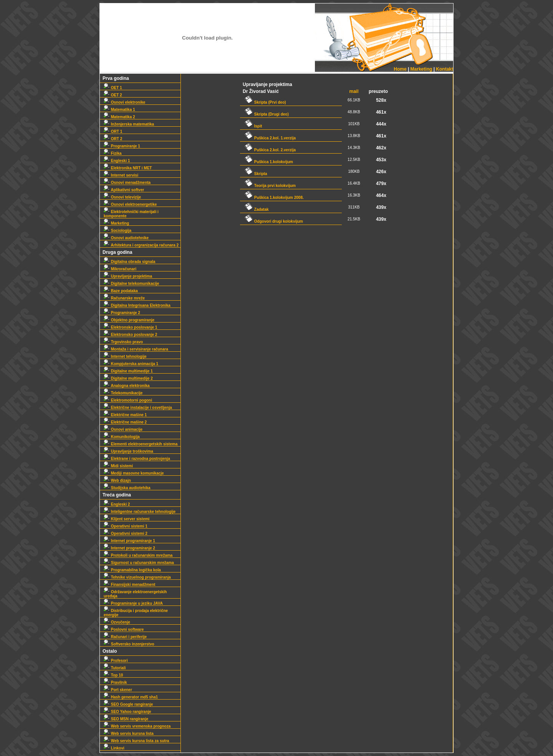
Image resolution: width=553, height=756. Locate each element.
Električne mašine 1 (125, 415)
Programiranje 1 (122, 146)
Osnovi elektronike (124, 102)
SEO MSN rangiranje (126, 719)
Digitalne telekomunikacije (131, 284)
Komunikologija (122, 437)
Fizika (113, 153)
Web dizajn (117, 481)
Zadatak (256, 209)
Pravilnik (115, 682)
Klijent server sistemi (127, 519)
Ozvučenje (117, 622)
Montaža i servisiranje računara (136, 349)
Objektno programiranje (129, 320)
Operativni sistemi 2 (126, 534)
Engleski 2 (117, 504)
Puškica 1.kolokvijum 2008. (274, 198)
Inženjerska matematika (129, 124)
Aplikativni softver (124, 190)
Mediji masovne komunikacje (134, 473)
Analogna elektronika (127, 386)
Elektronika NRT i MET (128, 168)
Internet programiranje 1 (129, 541)
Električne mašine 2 (125, 422)
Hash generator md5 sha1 (131, 697)
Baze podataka (121, 291)
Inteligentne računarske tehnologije (140, 512)
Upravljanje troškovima (128, 451)
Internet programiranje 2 (129, 548)
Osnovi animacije (123, 429)
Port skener (118, 690)
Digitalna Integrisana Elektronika (137, 305)
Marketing (421, 69)
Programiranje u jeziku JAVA (133, 603)
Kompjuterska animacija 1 (131, 364)
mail (354, 91)
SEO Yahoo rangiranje (127, 712)
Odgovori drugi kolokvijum (273, 221)
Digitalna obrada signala (129, 262)
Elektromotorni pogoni (128, 400)
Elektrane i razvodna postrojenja (137, 459)
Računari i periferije (125, 637)
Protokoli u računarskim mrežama (138, 555)
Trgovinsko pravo (123, 342)
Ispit (253, 126)
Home (400, 69)
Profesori (116, 661)
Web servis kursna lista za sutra (136, 741)
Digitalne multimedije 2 (128, 378)
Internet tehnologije (125, 356)
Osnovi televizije (122, 197)
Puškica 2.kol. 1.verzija (270, 138)
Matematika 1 (119, 110)
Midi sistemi (118, 466)
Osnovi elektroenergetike (130, 204)
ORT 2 (113, 139)
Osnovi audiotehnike (126, 238)
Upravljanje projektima (128, 276)
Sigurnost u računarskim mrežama (139, 563)
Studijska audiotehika (127, 488)
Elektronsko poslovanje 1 (130, 327)
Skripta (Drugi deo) (266, 114)
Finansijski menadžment (129, 585)
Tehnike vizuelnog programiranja (137, 577)
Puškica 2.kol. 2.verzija (270, 150)
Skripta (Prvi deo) (265, 102)
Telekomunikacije (123, 393)
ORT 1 (113, 132)
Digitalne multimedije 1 (128, 371)
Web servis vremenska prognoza (137, 726)
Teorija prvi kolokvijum (270, 186)
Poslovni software (124, 629)
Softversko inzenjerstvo (129, 644)
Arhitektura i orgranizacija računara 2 (141, 245)
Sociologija (118, 231)
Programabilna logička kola (132, 570)
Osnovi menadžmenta (127, 183)
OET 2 (113, 95)
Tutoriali (115, 668)
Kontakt (445, 69)
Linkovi (114, 748)
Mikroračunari (120, 269)
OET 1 (113, 88)
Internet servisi (121, 175)
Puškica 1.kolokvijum (268, 162)
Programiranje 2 (122, 313)
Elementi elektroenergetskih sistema (141, 444)
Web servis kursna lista (129, 734)
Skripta (256, 174)
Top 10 (113, 675)
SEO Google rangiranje (128, 704)
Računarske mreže (124, 298)
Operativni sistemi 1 (126, 526)
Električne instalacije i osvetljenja (138, 408)
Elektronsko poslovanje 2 (130, 335)
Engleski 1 (117, 161)
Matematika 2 (119, 117)
